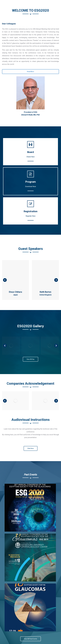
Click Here (31, 448)
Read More (30, 72)
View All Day (30, 359)
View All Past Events (31, 639)
